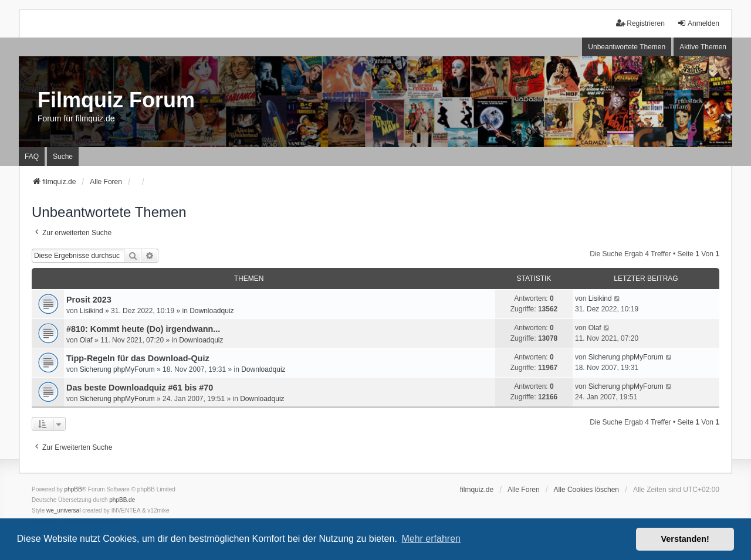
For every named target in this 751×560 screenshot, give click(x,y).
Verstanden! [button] (685, 539)
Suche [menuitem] (63, 157)
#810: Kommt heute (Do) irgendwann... (143, 329)
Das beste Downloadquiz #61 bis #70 (140, 388)
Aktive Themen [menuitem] (703, 47)
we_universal (63, 510)
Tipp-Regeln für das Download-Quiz (138, 358)
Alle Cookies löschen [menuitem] (586, 490)
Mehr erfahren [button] (431, 539)
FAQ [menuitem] (32, 157)
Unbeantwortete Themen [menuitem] (627, 47)
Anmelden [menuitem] (698, 23)
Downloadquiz (212, 311)
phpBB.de (122, 500)
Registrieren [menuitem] (640, 23)
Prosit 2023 (89, 300)
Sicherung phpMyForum (117, 369)
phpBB (73, 489)
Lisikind (92, 311)
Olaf (86, 340)
